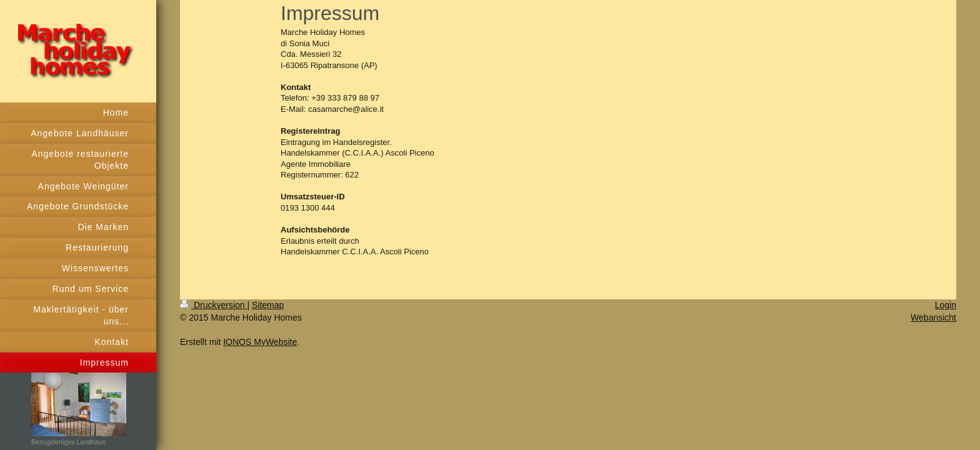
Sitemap (268, 305)
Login (946, 305)
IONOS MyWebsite (260, 342)
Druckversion (213, 305)
